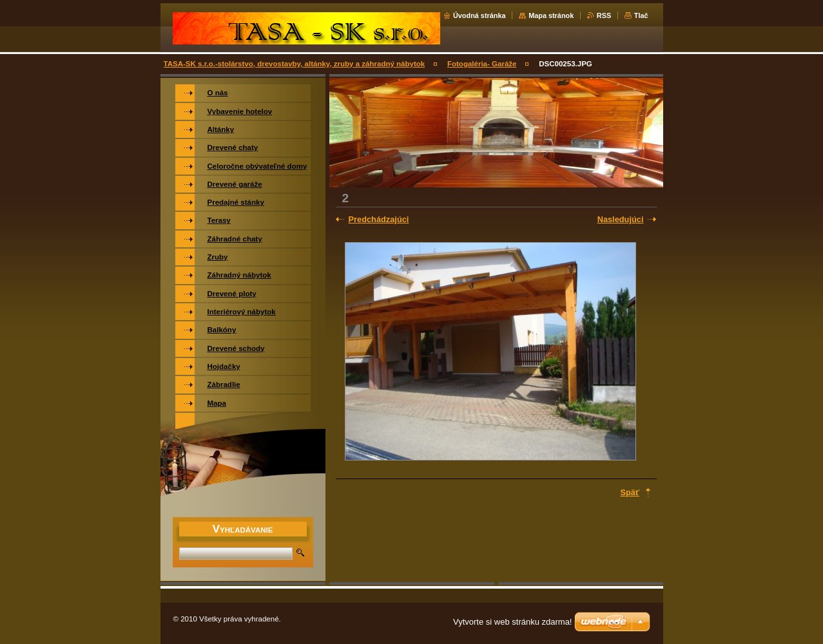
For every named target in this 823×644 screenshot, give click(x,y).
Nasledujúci (621, 219)
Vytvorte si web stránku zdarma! (512, 622)
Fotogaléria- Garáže (482, 64)
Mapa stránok (551, 15)
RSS (604, 15)
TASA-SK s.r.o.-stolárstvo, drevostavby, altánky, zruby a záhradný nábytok (295, 64)
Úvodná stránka (479, 15)
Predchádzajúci (379, 219)
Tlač (641, 15)
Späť (630, 492)
